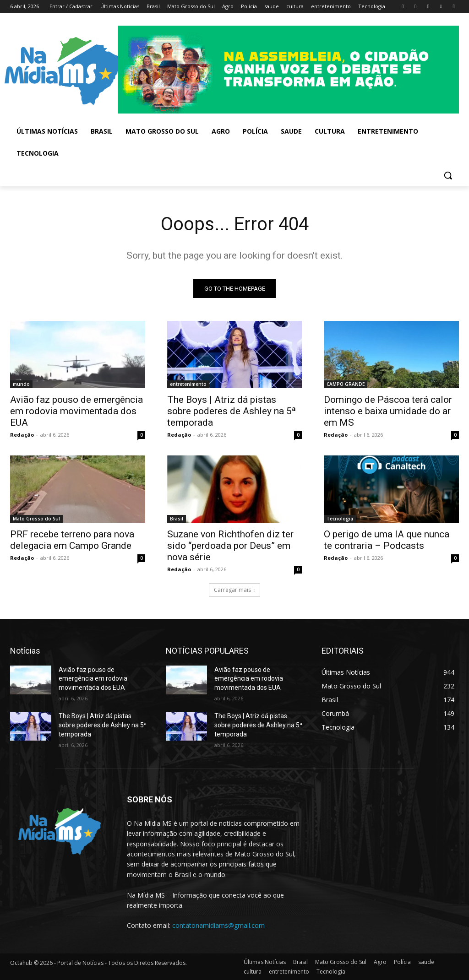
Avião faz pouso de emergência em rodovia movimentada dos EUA (76, 411)
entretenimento (188, 384)
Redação (22, 435)
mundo (21, 384)
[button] (448, 175)
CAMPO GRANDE (346, 384)
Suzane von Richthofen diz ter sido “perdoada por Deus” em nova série (230, 546)
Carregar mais (234, 590)
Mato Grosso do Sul (36, 519)
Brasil (177, 519)
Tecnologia (340, 519)
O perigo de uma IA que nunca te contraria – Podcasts (387, 540)
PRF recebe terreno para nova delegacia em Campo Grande (72, 540)
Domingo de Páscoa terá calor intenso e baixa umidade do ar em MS (388, 411)
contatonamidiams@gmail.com (218, 925)
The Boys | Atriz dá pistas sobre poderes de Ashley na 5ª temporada (232, 411)
